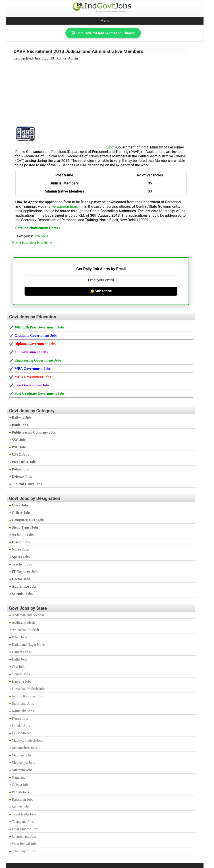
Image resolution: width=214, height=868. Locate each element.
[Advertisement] (101, 91)
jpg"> (76, 147)
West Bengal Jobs (24, 844)
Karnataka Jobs (23, 711)
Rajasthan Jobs (23, 799)
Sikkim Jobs (21, 807)
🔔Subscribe (101, 291)
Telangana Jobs (23, 822)
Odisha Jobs (21, 785)
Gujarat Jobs (21, 674)
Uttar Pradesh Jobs (25, 829)
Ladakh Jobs (21, 726)
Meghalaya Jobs (23, 763)
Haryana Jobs (22, 681)
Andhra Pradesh (23, 622)
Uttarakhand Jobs (24, 836)
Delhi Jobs (41, 236)
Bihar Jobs (19, 637)
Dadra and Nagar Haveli (29, 645)
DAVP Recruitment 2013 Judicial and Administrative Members (78, 51)
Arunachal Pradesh (25, 630)
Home (48, 243)
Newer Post (20, 243)
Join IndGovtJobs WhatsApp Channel (103, 33)
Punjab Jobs (20, 792)
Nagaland (19, 777)
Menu (105, 20)
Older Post (36, 243)
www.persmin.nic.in (67, 206)
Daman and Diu (23, 652)
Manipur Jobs (22, 755)
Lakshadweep (22, 733)
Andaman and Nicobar (28, 615)
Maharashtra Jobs (24, 748)
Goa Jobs (18, 667)
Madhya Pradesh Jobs (27, 740)
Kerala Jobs (20, 718)
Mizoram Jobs (22, 770)
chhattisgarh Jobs (24, 851)
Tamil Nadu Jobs (24, 814)
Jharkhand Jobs (23, 704)
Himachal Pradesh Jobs (28, 689)
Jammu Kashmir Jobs (27, 696)
